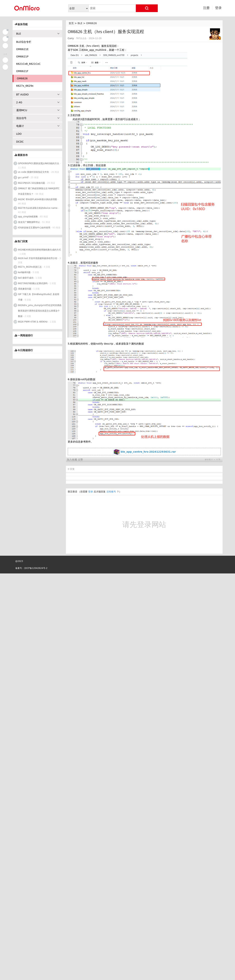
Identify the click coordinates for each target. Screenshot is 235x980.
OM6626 (92, 23)
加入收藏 (72, 563)
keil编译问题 (24, 272)
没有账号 (111, 595)
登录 (218, 8)
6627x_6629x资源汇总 (30, 267)
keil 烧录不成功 (26, 278)
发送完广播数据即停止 (29, 222)
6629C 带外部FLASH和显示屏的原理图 (38, 199)
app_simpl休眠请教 (28, 217)
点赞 (80, 563)
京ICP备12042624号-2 (36, 671)
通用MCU (38, 110)
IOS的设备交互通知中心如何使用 (34, 228)
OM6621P (22, 56)
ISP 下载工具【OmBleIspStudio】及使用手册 (39, 297)
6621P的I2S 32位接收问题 (32, 183)
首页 (71, 23)
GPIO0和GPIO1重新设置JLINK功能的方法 (39, 163)
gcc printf (23, 178)
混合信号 (38, 118)
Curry (71, 38)
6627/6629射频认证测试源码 (33, 283)
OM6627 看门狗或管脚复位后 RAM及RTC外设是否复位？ (39, 191)
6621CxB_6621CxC (28, 64)
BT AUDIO (38, 95)
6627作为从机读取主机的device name (38, 208)
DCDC (20, 142)
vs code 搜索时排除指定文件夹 (34, 172)
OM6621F (22, 71)
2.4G (38, 102)
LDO (19, 134)
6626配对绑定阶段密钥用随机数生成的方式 (40, 250)
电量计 (38, 126)
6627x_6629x (25, 86)
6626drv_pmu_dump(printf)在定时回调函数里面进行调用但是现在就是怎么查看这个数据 (40, 311)
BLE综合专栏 (24, 42)
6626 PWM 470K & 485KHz (33, 322)
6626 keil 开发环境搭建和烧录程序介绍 (38, 258)
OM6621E (22, 49)
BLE (80, 23)
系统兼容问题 (25, 289)
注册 (206, 8)
